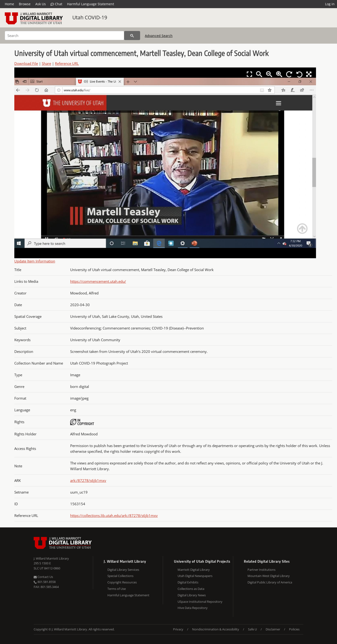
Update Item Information (35, 261)
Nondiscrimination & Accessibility (216, 629)
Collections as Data (191, 589)
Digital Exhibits (188, 582)
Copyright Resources (122, 582)
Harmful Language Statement (91, 4)
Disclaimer (273, 629)
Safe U (252, 629)
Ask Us (41, 4)
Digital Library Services (123, 570)
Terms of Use (117, 589)
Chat (56, 4)
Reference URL (67, 63)
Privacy (178, 629)
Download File (26, 63)
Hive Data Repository (193, 608)
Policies (294, 629)
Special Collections (120, 576)
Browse (25, 4)
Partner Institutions (261, 570)
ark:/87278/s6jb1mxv (88, 480)
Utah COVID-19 (90, 17)
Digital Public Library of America (270, 582)
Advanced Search (159, 36)
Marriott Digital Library (194, 570)
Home (9, 4)
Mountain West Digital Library (269, 576)
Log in (330, 4)
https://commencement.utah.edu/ (98, 281)
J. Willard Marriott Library (51, 558)
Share (46, 63)
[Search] (64, 36)
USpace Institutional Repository (200, 602)
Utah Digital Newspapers (195, 576)
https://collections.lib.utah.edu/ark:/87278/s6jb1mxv (114, 515)
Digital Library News (192, 595)
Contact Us (43, 577)
